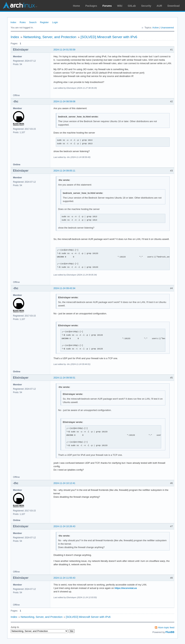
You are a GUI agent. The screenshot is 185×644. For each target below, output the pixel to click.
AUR (159, 6)
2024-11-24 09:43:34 (64, 288)
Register (44, 22)
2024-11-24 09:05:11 (64, 171)
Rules (23, 22)
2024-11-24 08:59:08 (64, 101)
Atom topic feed (166, 627)
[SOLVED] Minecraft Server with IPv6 (109, 37)
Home (77, 6)
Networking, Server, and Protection (50, 37)
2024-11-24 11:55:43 (64, 578)
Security (146, 6)
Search (33, 22)
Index (13, 22)
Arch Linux (20, 5)
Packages (91, 6)
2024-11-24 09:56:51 (64, 378)
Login (55, 22)
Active (155, 28)
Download (174, 6)
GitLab (132, 6)
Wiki (120, 6)
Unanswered (167, 28)
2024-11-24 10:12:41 (64, 483)
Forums (107, 6)
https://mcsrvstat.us (126, 588)
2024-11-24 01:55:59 (64, 50)
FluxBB (170, 632)
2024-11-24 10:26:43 (64, 526)
